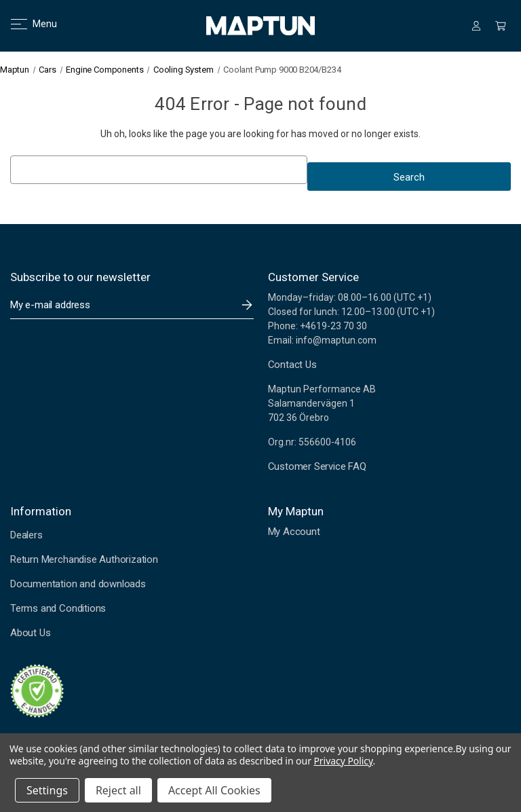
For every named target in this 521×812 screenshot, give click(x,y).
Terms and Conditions (58, 608)
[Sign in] (476, 26)
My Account (294, 532)
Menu (25, 24)
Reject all (118, 790)
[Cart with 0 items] (501, 26)
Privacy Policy (343, 761)
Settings (47, 790)
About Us (30, 633)
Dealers (26, 535)
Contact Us (292, 365)
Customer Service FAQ (317, 466)
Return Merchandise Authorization (84, 559)
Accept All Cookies (214, 790)
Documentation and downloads (78, 584)
